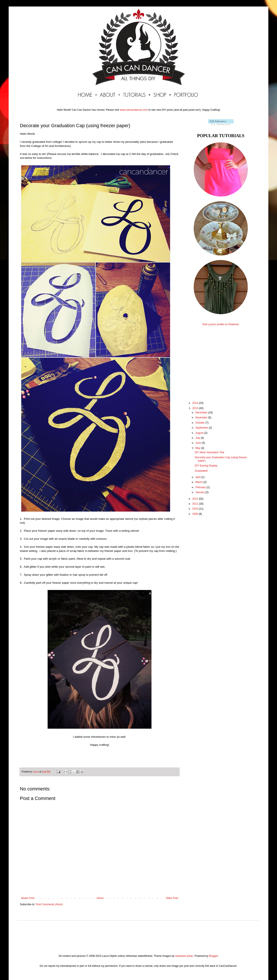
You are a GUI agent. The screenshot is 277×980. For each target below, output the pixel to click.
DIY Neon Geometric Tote (209, 452)
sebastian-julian (184, 956)
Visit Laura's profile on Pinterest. (221, 324)
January (200, 492)
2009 (196, 514)
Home (100, 898)
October (200, 423)
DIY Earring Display (206, 466)
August (200, 433)
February (201, 487)
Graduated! (201, 471)
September (202, 428)
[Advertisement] (221, 360)
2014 (196, 403)
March (199, 482)
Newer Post (28, 898)
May (198, 448)
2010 (196, 509)
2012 (196, 499)
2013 (196, 408)
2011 (196, 504)
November (202, 418)
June (199, 443)
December (202, 413)
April (198, 477)
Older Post (172, 898)
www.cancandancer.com (134, 110)
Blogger (213, 956)
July (198, 438)
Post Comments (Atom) (49, 904)
